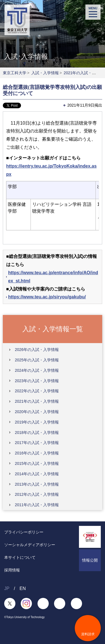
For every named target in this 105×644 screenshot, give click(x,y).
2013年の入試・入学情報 (37, 484)
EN (23, 588)
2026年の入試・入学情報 (37, 350)
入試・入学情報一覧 (53, 329)
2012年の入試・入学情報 (37, 494)
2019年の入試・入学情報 (37, 422)
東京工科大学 (15, 73)
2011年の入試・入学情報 (37, 505)
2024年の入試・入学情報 (37, 370)
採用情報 (12, 570)
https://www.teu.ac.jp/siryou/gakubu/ (47, 297)
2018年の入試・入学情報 (37, 433)
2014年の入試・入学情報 (37, 474)
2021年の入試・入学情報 (37, 401)
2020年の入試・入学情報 (37, 412)
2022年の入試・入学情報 (37, 391)
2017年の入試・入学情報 (37, 443)
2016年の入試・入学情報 (37, 453)
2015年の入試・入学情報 (37, 463)
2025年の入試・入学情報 (37, 360)
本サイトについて (20, 557)
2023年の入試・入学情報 (37, 381)
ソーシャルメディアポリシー (30, 545)
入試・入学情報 (45, 73)
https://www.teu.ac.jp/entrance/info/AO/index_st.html (53, 277)
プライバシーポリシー (24, 532)
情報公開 (90, 560)
